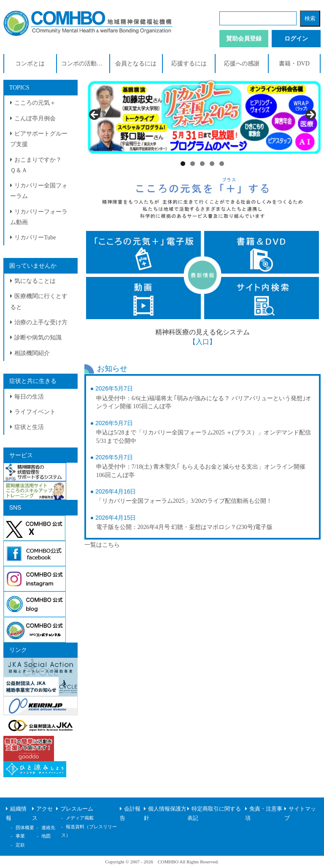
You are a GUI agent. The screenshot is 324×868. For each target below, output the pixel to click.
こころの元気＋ (35, 103)
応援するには (189, 64)
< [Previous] (95, 115)
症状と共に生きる (33, 381)
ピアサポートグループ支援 (39, 139)
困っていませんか (33, 266)
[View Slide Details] (203, 117)
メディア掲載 (80, 818)
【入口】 (202, 342)
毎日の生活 (29, 397)
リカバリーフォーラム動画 (39, 217)
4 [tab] (212, 164)
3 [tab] (202, 164)
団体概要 (25, 827)
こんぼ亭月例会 (35, 118)
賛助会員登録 (244, 39)
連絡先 (48, 827)
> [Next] (310, 115)
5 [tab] (222, 164)
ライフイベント (35, 412)
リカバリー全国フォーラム (39, 191)
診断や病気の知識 (38, 338)
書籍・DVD (294, 64)
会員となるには (136, 64)
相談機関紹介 (32, 353)
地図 (46, 836)
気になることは (35, 281)
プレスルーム (77, 809)
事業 (20, 836)
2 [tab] (193, 164)
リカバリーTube (35, 237)
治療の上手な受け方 (41, 322)
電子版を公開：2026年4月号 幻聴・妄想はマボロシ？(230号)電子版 (185, 527)
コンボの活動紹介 (85, 64)
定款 (20, 845)
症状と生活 (29, 427)
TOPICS (19, 88)
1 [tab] (183, 164)
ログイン (296, 39)
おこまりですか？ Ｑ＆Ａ (39, 165)
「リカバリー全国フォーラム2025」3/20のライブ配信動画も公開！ (184, 501)
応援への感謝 (242, 64)
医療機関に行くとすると (39, 301)
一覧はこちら (102, 545)
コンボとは (30, 64)
